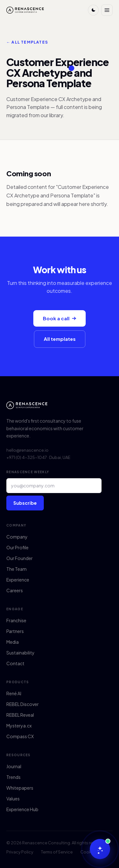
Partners (15, 631)
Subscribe (25, 503)
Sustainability (20, 653)
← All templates (27, 42)
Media (13, 642)
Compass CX (20, 736)
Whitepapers (20, 788)
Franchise (16, 620)
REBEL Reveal (20, 715)
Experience (18, 580)
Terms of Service (57, 852)
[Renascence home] (25, 10)
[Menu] (107, 10)
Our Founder (20, 558)
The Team (17, 569)
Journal (14, 766)
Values (13, 799)
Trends (13, 777)
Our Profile (17, 547)
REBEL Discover (23, 704)
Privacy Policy (20, 852)
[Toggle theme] (93, 10)
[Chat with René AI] (100, 849)
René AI (14, 693)
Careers (15, 590)
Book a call (60, 318)
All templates (60, 339)
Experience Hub (22, 809)
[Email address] (54, 486)
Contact (15, 663)
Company (17, 537)
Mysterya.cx (19, 726)
